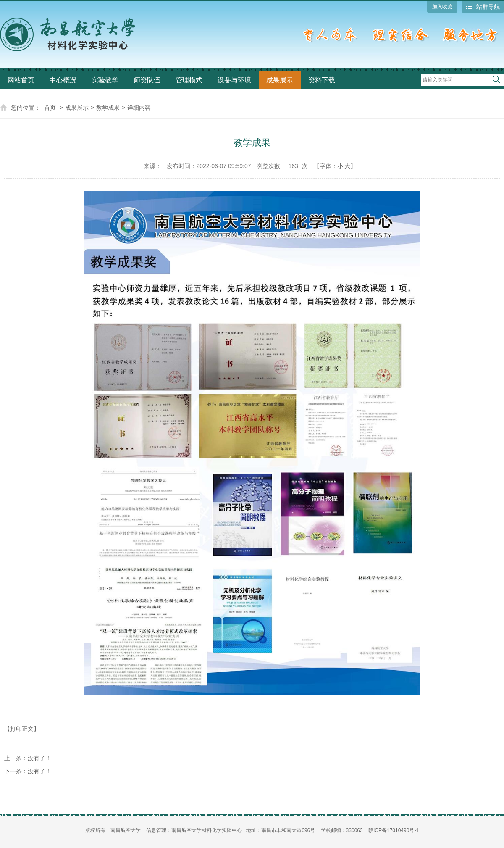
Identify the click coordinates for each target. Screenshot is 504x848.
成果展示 (280, 80)
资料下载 (322, 80)
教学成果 (108, 108)
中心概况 (63, 80)
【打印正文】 (22, 729)
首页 (50, 108)
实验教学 (105, 80)
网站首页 (21, 80)
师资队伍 (147, 80)
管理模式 (189, 80)
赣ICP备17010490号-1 (394, 830)
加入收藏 (442, 7)
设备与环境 (234, 80)
